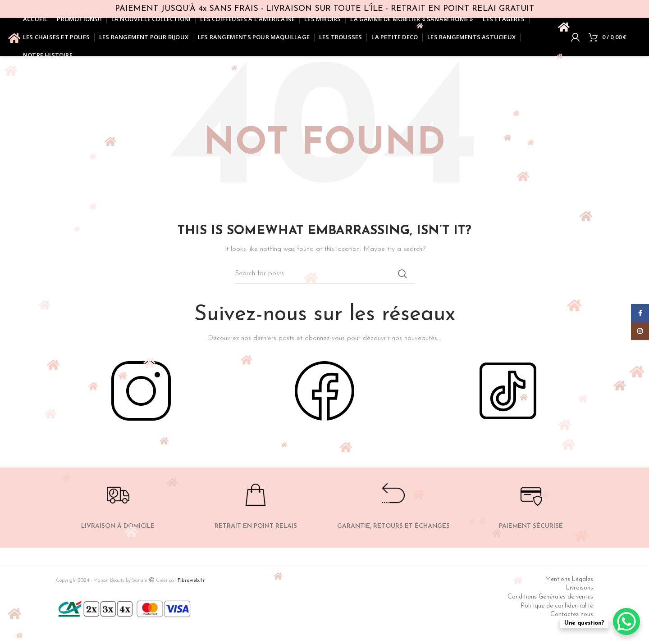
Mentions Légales (569, 579)
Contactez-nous (572, 615)
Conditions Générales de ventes (550, 597)
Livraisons (580, 588)
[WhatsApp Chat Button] (626, 621)
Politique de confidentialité (557, 606)
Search (402, 274)
